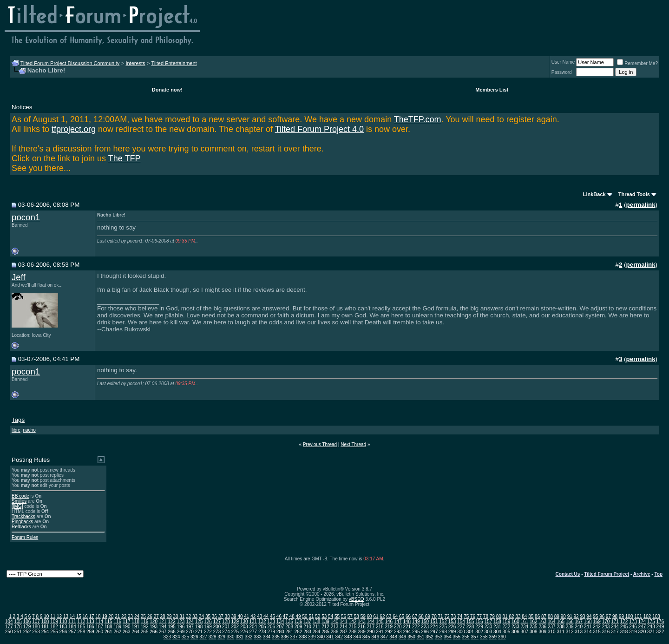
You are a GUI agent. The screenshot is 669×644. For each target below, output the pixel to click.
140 (335, 621)
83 (518, 616)
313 (579, 632)
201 (226, 627)
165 (561, 621)
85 (531, 616)
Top (658, 574)
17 (92, 616)
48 (292, 616)
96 (602, 616)
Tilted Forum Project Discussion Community (70, 63)
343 (348, 637)
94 (589, 616)
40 (240, 616)
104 (9, 621)
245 (624, 627)
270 (190, 632)
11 (53, 616)
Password (562, 72)
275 (235, 632)
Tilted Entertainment (174, 63)
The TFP (125, 158)
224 (434, 627)
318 (624, 632)
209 (298, 627)
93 (582, 616)
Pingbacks (22, 522)
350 (411, 637)
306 (515, 632)
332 (249, 637)
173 (633, 621)
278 (262, 632)
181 (45, 627)
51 (311, 616)
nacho (29, 430)
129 (235, 621)
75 (466, 616)
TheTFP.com (418, 119)
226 (452, 627)
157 (489, 621)
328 (213, 637)
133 (271, 621)
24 (137, 616)
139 (325, 621)
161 (525, 621)
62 (382, 616)
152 (443, 621)
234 (525, 627)
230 (489, 627)
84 (524, 616)
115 (108, 621)
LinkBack (594, 194)
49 (298, 616)
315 (597, 632)
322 (660, 632)
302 (479, 632)
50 (305, 616)
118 (135, 621)
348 (393, 637)
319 (633, 632)
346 (375, 637)
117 (127, 621)
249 (660, 627)
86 (537, 616)
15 (79, 616)
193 (154, 627)
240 (579, 627)
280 (280, 632)
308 (534, 632)
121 (163, 621)
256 (63, 632)
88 (550, 616)
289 (362, 632)
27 (156, 616)
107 (36, 621)
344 (357, 637)
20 (111, 616)
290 (371, 632)
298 (443, 632)
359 (493, 637)
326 (194, 637)
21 (117, 616)
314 (588, 632)
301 (470, 632)
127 (217, 621)
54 (331, 616)
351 (421, 637)
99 (621, 616)
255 (54, 632)
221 (407, 627)
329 (221, 637)
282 (298, 632)
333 (258, 637)
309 (542, 632)
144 (371, 621)
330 (231, 637)
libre (16, 430)
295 (416, 632)
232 (507, 627)
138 (317, 621)
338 (303, 637)
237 (552, 627)
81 (505, 616)
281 (289, 632)
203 (244, 627)
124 (190, 621)
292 (389, 632)
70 (434, 616)
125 (199, 621)
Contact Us (568, 574)
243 (606, 627)
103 (656, 616)
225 (443, 627)
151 (434, 621)
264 (135, 632)
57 (350, 616)
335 (276, 637)
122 (172, 621)
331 (239, 637)
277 (253, 632)
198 (199, 627)
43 (259, 616)
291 (380, 632)
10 (46, 616)
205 (262, 627)
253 (36, 632)
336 (285, 637)
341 (330, 637)
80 (499, 616)
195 (172, 627)
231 (497, 627)
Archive (642, 574)
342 (339, 637)
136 (298, 621)
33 (195, 616)
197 (190, 627)
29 (169, 616)
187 (99, 627)
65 (402, 616)
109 (54, 621)
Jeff (19, 277)
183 (63, 627)
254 (45, 632)
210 (307, 627)
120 (154, 621)
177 (9, 627)
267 (163, 632)
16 (85, 616)
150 (425, 621)
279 (271, 632)
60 (370, 616)
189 (117, 627)
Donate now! (167, 90)
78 (486, 616)
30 (175, 616)
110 (63, 621)
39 (234, 616)
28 (163, 616)
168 (588, 621)
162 (534, 621)
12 (59, 616)
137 (307, 621)
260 (99, 632)
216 (362, 627)
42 (253, 616)
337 (294, 637)
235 (534, 627)
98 (615, 616)
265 (145, 632)
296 (425, 632)
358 (484, 637)
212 (325, 627)
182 (54, 627)
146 (389, 621)
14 (72, 616)
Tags (18, 420)
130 (244, 621)
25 (143, 616)
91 (570, 616)
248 (651, 627)
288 (353, 632)
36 (214, 616)
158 (497, 621)
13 (66, 616)
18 (98, 616)
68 (421, 616)
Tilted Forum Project (607, 574)
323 (167, 637)
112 (82, 621)
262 (117, 632)
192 (145, 627)
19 (104, 616)
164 (552, 621)
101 (638, 616)
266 (154, 632)
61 (376, 616)
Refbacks (21, 527)
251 (18, 632)
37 (221, 616)
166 (570, 621)
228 (470, 627)
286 (335, 632)
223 (425, 627)
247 (642, 627)
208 (289, 627)
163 (542, 621)
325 (185, 637)
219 (389, 627)
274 (226, 632)
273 (217, 632)
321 (651, 632)
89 (557, 616)
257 (72, 632)
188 (108, 627)
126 (208, 621)
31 (182, 616)
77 (479, 616)
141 (344, 621)
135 (289, 621)
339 (312, 637)
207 (280, 627)
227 (461, 627)
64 (395, 616)
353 (439, 637)
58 (357, 616)
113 (90, 621)
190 (127, 627)
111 (72, 621)
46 (279, 616)
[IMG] (17, 506)
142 (353, 621)
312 (570, 632)
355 (456, 637)
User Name (563, 62)
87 (544, 616)
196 (181, 627)
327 (203, 637)
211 (317, 627)
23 (130, 616)
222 (416, 627)
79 (492, 616)
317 (615, 632)
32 (188, 616)
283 (307, 632)
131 (253, 621)
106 (27, 621)
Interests (135, 63)
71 (441, 616)
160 (515, 621)
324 (176, 637)
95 (595, 616)
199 (208, 627)
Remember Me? (637, 63)
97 (608, 616)
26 (150, 616)
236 (542, 627)
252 (27, 632)
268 (172, 632)
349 (403, 637)
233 (515, 627)
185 (82, 627)
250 (9, 632)
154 (461, 621)
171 (615, 621)
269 (181, 632)
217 (371, 627)
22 (124, 616)
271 (199, 632)
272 (208, 632)
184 (72, 627)
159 (507, 621)
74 (460, 616)
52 (318, 616)
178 (18, 627)
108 (45, 621)
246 (633, 627)
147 (398, 621)
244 (615, 627)
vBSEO (357, 599)
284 (317, 632)
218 (380, 627)
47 (285, 616)
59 (363, 616)
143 (362, 621)
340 (321, 637)
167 (579, 621)
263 (127, 632)
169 (597, 621)
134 (280, 621)
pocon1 (26, 217)
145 (380, 621)
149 (416, 621)
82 (511, 616)
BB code (20, 496)
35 (208, 616)
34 (201, 616)
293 (398, 632)
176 (660, 621)
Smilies (19, 501)
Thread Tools (634, 194)
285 (325, 632)
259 (90, 632)
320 (642, 632)
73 (453, 616)
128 (226, 621)
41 (246, 616)
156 (479, 621)
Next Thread (353, 444)
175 (651, 621)
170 (606, 621)
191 (135, 627)
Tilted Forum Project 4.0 (319, 129)
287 (344, 632)
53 (324, 616)
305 (507, 632)
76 (473, 616)
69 (428, 616)
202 (235, 627)
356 (466, 637)
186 (90, 627)
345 (366, 637)
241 (588, 627)
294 (407, 632)
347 (384, 637)
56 (344, 616)
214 (344, 627)
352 (430, 637)
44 (266, 616)
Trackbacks (23, 516)
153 (452, 621)
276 (244, 632)
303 (489, 632)
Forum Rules (25, 537)
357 (475, 637)
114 (99, 621)
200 (217, 627)
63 (389, 616)
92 (576, 616)
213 (335, 627)
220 (398, 627)
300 (461, 632)
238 (561, 627)
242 (597, 627)
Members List (492, 90)
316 (606, 632)
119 (145, 621)
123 (181, 621)
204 (253, 627)
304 (497, 632)
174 (642, 621)
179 (27, 627)
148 (407, 621)
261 (108, 632)
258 (82, 632)
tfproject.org (74, 129)
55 (337, 616)
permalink (641, 205)
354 (448, 637)
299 (452, 632)
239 (570, 627)
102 (647, 616)
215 (353, 627)
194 (163, 627)
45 (272, 616)
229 (479, 627)
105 (18, 621)
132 (262, 621)
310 (552, 632)
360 (502, 637)
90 (563, 616)
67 (415, 616)
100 (629, 616)
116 (117, 621)
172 (624, 621)
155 (470, 621)
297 (434, 632)
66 (408, 616)
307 (525, 632)
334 (267, 637)
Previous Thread (320, 444)
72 (447, 616)
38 (227, 616)
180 (36, 627)
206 (271, 627)
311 (561, 632)
